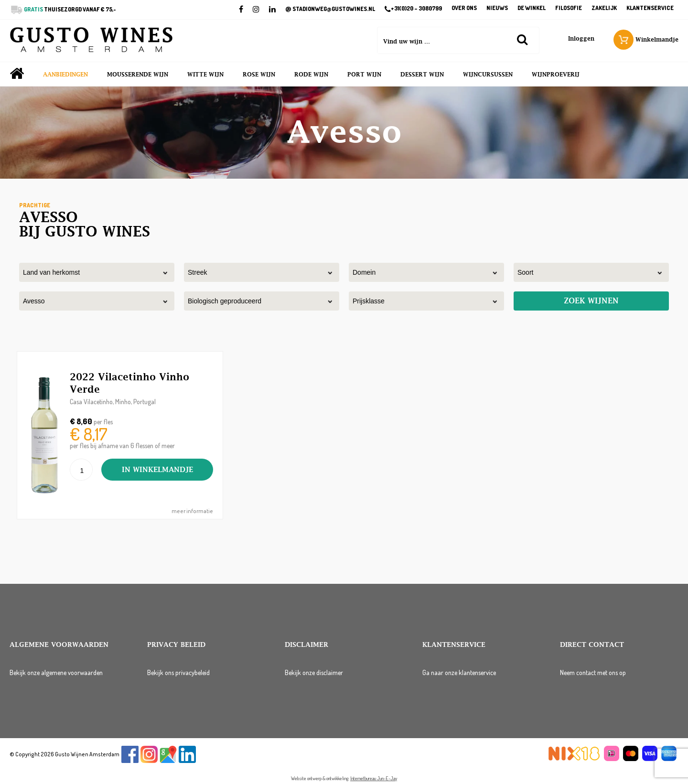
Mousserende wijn (138, 75)
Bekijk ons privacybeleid (178, 672)
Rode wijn (311, 75)
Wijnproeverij (556, 75)
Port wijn (364, 75)
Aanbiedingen (65, 75)
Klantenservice (650, 8)
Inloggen (581, 39)
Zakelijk (604, 8)
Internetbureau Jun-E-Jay (374, 778)
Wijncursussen (488, 75)
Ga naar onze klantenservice (459, 672)
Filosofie (569, 8)
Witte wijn (205, 75)
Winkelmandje (646, 40)
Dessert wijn (422, 75)
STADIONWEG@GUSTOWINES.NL (330, 9)
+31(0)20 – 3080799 (413, 9)
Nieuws (497, 8)
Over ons (464, 8)
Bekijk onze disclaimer (314, 672)
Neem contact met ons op (593, 672)
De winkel (532, 8)
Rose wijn (259, 75)
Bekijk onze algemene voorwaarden (56, 672)
